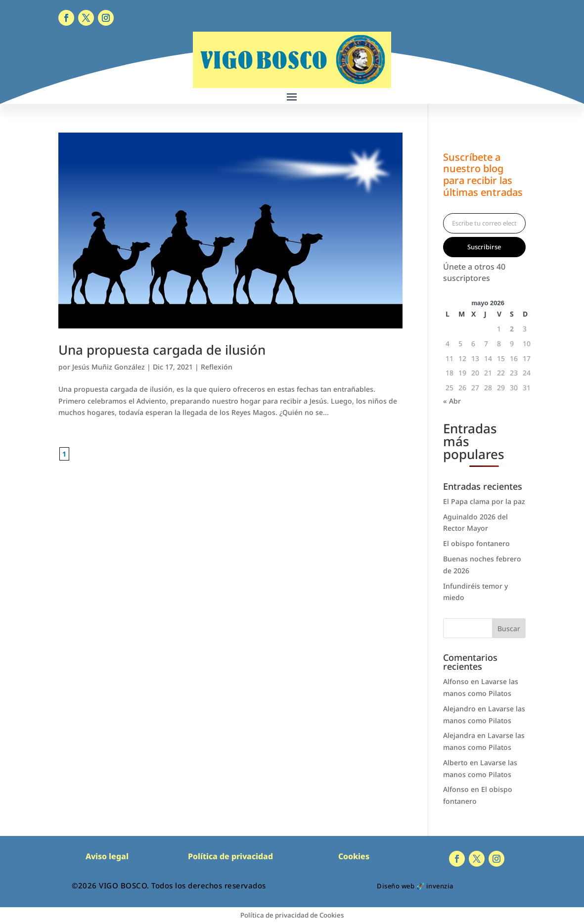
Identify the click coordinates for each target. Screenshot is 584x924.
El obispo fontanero (476, 543)
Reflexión (217, 367)
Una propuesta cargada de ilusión (162, 350)
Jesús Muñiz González (109, 367)
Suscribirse (484, 247)
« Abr (452, 401)
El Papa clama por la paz (484, 501)
